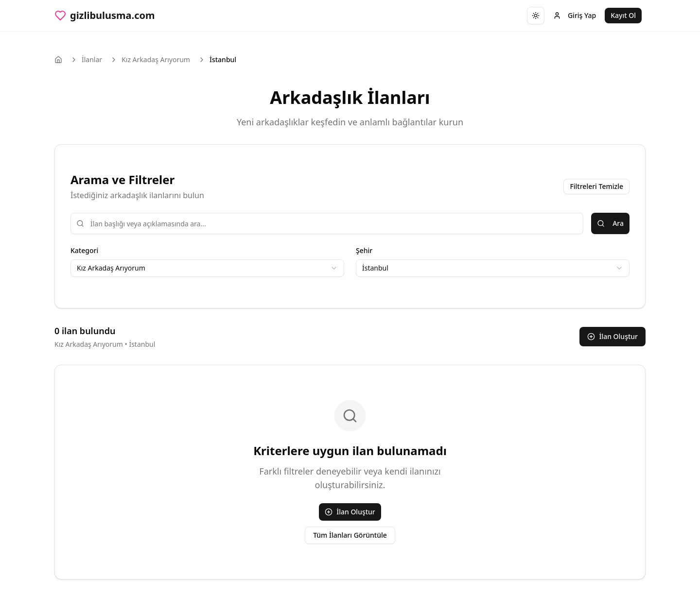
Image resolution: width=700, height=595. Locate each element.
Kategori (84, 250)
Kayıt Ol (623, 15)
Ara (610, 223)
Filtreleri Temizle (596, 186)
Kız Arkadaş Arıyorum (156, 59)
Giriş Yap (575, 15)
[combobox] (207, 268)
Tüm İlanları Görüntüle (350, 535)
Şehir (364, 250)
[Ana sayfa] (58, 60)
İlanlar (92, 59)
